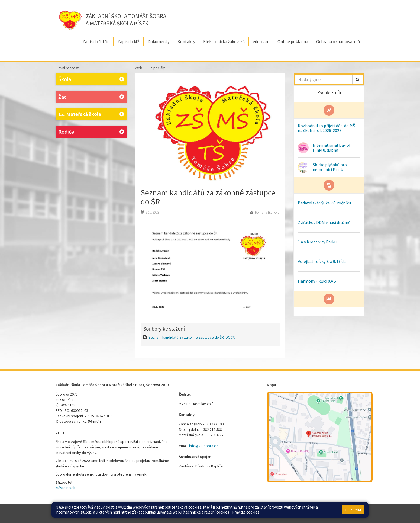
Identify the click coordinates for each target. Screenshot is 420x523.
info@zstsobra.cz (203, 446)
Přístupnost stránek (244, 511)
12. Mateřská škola (91, 114)
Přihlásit (219, 511)
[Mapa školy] (320, 437)
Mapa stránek (199, 511)
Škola (91, 79)
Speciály (158, 68)
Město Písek (65, 488)
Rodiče (91, 132)
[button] (358, 79)
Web (139, 68)
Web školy (356, 511)
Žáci (91, 97)
